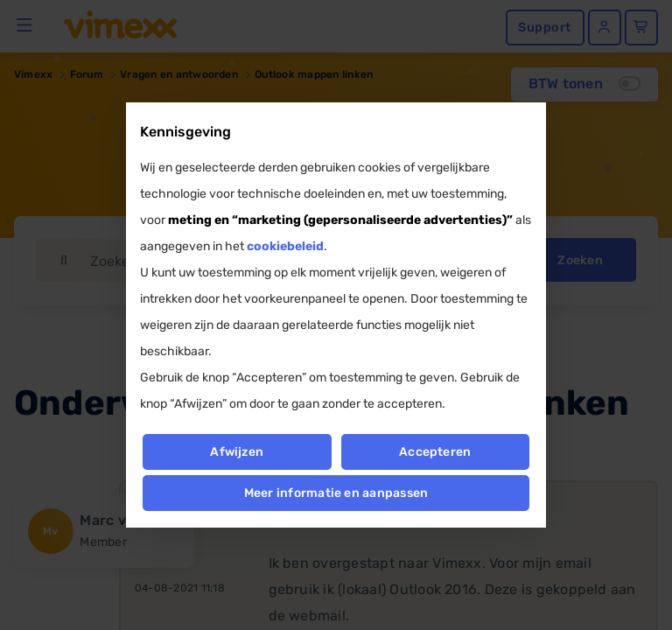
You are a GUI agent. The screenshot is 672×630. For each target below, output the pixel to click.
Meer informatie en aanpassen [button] (336, 493)
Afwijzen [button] (237, 452)
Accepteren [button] (435, 452)
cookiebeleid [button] (285, 246)
